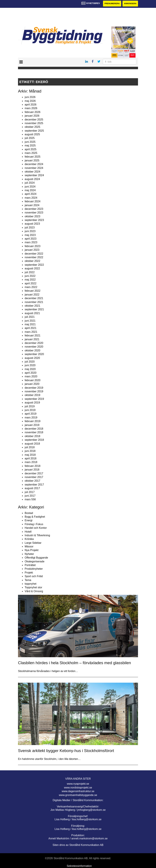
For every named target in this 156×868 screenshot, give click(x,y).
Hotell (28, 532)
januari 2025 (32, 160)
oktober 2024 (32, 172)
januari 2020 (32, 384)
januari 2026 (32, 116)
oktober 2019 (32, 395)
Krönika (29, 539)
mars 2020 (31, 377)
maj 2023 (30, 235)
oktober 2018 (32, 436)
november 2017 (34, 477)
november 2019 (34, 392)
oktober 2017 (32, 481)
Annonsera (130, 4)
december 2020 (34, 343)
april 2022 (30, 283)
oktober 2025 (32, 127)
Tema (28, 580)
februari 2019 (32, 421)
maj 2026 (30, 101)
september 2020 (34, 354)
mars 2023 (31, 242)
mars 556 (30, 500)
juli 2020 (30, 362)
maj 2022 (30, 280)
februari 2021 (32, 336)
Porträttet (30, 565)
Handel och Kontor (36, 528)
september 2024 (34, 175)
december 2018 (34, 429)
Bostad (29, 513)
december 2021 (34, 298)
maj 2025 (30, 146)
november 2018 (34, 433)
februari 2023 (32, 246)
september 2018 (34, 440)
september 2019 (34, 399)
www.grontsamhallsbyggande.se (78, 795)
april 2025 (30, 149)
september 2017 (34, 485)
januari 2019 (32, 425)
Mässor (29, 547)
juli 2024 (30, 183)
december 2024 (34, 164)
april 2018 (30, 459)
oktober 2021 (32, 306)
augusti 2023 (32, 224)
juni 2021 (30, 321)
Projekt (29, 573)
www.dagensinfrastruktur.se (78, 791)
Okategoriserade (34, 561)
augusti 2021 (32, 313)
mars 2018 (31, 462)
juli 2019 (30, 406)
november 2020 (34, 347)
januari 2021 (32, 339)
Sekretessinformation (79, 866)
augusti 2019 (32, 403)
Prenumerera (111, 4)
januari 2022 (32, 295)
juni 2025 (30, 142)
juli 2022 (30, 272)
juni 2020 (30, 365)
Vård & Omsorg (34, 591)
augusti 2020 (32, 358)
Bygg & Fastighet (35, 517)
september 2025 (34, 131)
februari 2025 (32, 157)
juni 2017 (30, 496)
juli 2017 (30, 492)
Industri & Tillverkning (37, 535)
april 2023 (30, 239)
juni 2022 (30, 276)
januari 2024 (32, 205)
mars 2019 (31, 418)
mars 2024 (31, 198)
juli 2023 (30, 228)
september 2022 (34, 265)
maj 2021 (30, 325)
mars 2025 (31, 153)
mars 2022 (31, 287)
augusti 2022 (32, 269)
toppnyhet (30, 584)
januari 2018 (32, 470)
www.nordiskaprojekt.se (78, 788)
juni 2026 (30, 97)
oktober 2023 (32, 216)
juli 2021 (30, 317)
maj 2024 (30, 190)
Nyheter (29, 554)
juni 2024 (30, 187)
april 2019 (30, 414)
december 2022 (34, 254)
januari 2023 (32, 250)
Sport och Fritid (34, 576)
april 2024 (30, 194)
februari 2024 (32, 202)
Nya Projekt (32, 550)
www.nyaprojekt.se (78, 784)
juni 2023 (30, 231)
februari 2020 (32, 380)
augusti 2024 (32, 179)
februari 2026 (32, 112)
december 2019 (34, 388)
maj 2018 (30, 455)
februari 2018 (32, 466)
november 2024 (34, 168)
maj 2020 (30, 369)
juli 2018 (30, 447)
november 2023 (34, 213)
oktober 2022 (32, 261)
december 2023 (34, 209)
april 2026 (30, 105)
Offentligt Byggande (36, 558)
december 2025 (34, 120)
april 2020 (30, 373)
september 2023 (34, 220)
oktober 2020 (32, 350)
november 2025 (34, 123)
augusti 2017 (32, 488)
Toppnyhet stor (33, 588)
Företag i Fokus (34, 524)
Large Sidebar (33, 543)
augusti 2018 (32, 444)
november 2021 (34, 302)
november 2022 (34, 257)
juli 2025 (30, 138)
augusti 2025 (32, 135)
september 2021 (34, 310)
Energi (28, 521)
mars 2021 (31, 332)
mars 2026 (31, 108)
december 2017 (34, 473)
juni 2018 (30, 451)
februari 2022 (32, 291)
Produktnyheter (34, 569)
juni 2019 (30, 410)
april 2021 (30, 328)
